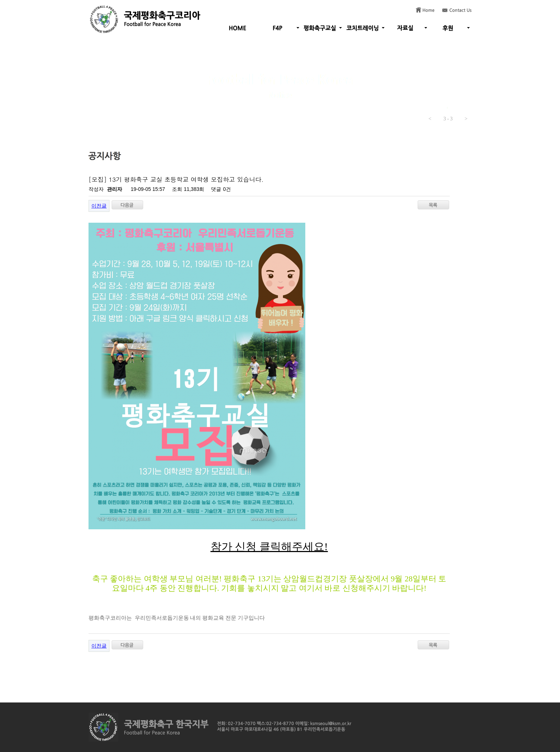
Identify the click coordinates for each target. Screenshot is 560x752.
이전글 (99, 206)
